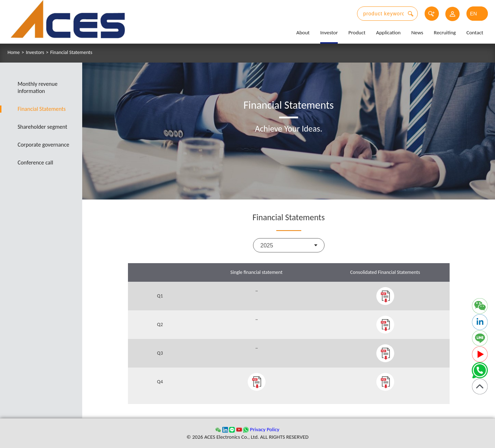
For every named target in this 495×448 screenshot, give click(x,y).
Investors (35, 53)
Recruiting (445, 33)
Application (388, 33)
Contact (475, 33)
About (303, 33)
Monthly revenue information (38, 87)
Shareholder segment (43, 127)
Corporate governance (44, 145)
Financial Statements (71, 53)
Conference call (36, 163)
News (417, 33)
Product (357, 33)
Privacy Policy (264, 429)
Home (14, 53)
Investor (329, 33)
